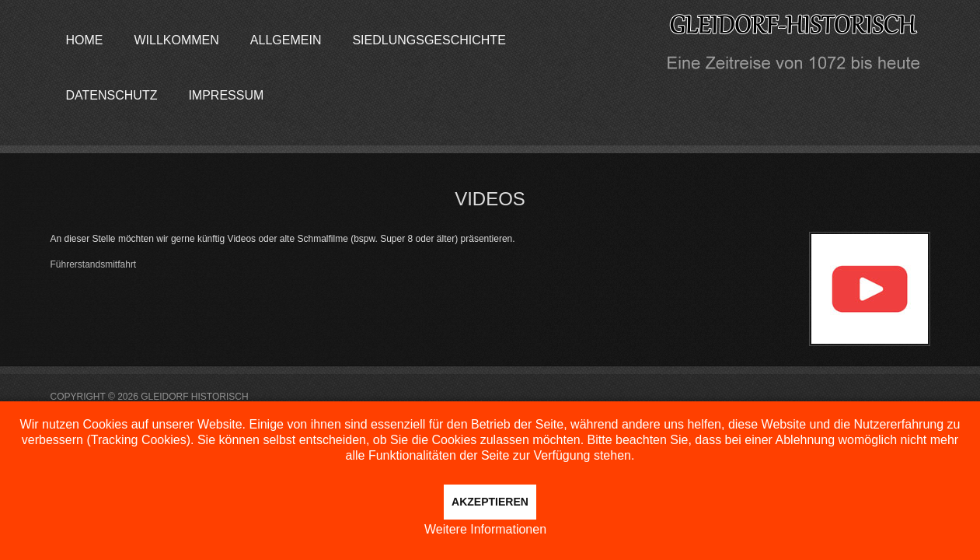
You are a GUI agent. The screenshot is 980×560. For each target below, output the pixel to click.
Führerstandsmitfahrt (94, 264)
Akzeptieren (490, 502)
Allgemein (286, 40)
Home (85, 40)
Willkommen (177, 40)
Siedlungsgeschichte (429, 40)
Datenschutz (112, 95)
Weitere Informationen (485, 529)
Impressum (226, 95)
